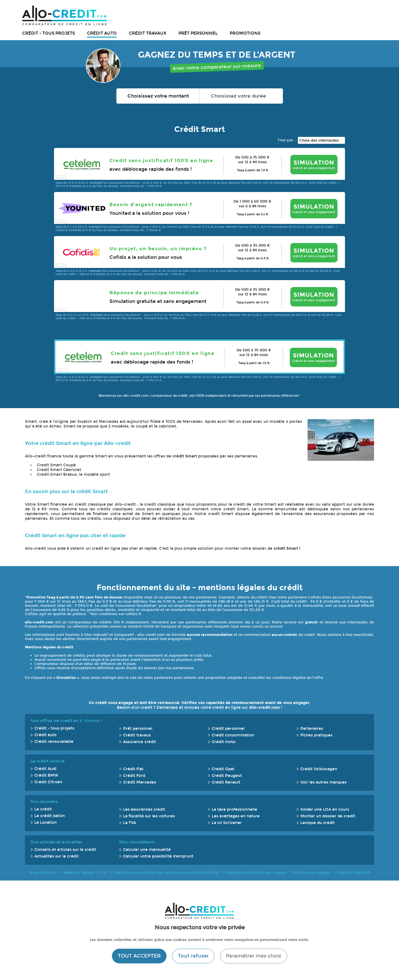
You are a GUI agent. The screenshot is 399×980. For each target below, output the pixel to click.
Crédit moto (224, 742)
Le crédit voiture (48, 761)
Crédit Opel (223, 769)
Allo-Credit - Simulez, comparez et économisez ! (65, 15)
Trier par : (287, 140)
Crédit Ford (134, 776)
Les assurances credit (144, 809)
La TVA (130, 823)
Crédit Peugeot (227, 776)
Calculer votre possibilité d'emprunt (158, 856)
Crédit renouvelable (54, 742)
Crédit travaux (148, 33)
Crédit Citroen (48, 782)
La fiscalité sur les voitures (149, 816)
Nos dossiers (44, 802)
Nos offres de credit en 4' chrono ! (66, 721)
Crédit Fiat (133, 769)
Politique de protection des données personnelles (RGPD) (166, 873)
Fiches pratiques (316, 735)
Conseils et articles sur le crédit (65, 850)
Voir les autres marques (323, 782)
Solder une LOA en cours (325, 809)
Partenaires (312, 729)
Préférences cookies (312, 873)
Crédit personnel (228, 729)
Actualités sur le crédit (57, 856)
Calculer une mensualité (147, 850)
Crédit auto (102, 33)
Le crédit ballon (50, 816)
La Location (46, 822)
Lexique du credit (318, 823)
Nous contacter (43, 873)
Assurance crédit (140, 742)
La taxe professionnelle (234, 809)
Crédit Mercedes (140, 782)
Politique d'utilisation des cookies (256, 873)
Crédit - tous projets (48, 33)
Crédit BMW (46, 775)
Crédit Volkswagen (319, 769)
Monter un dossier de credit (328, 816)
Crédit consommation (233, 735)
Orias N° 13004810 (354, 873)
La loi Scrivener (227, 823)
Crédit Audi (45, 769)
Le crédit (43, 809)
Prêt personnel (198, 33)
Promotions (245, 33)
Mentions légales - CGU (85, 873)
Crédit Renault (226, 782)
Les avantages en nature (236, 816)
